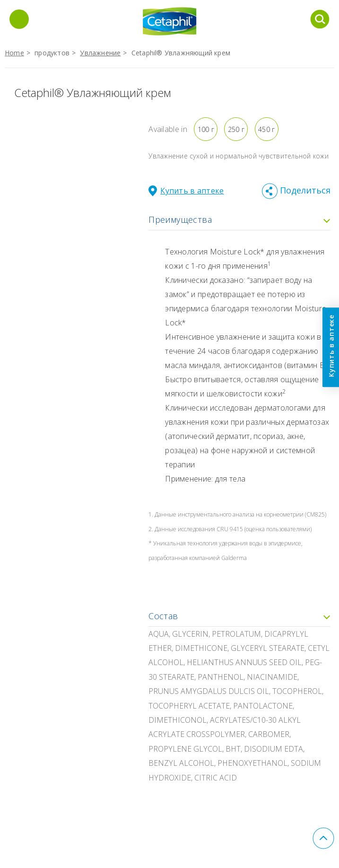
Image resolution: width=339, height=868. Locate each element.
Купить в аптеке (331, 346)
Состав (239, 616)
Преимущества (239, 219)
